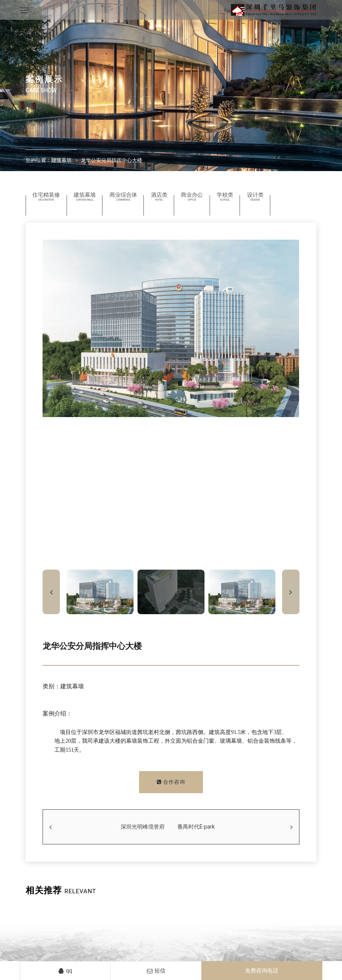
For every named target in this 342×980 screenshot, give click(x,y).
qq (65, 971)
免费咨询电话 (262, 971)
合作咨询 (171, 782)
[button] (291, 592)
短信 (156, 971)
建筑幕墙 (61, 160)
